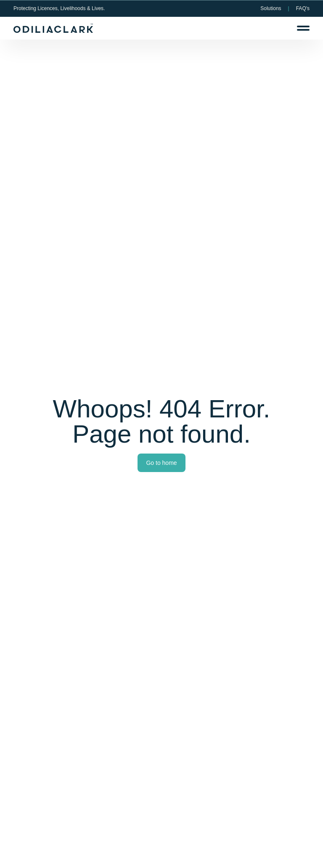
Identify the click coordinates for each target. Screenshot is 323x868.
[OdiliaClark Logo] (53, 28)
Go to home (161, 463)
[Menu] (303, 28)
